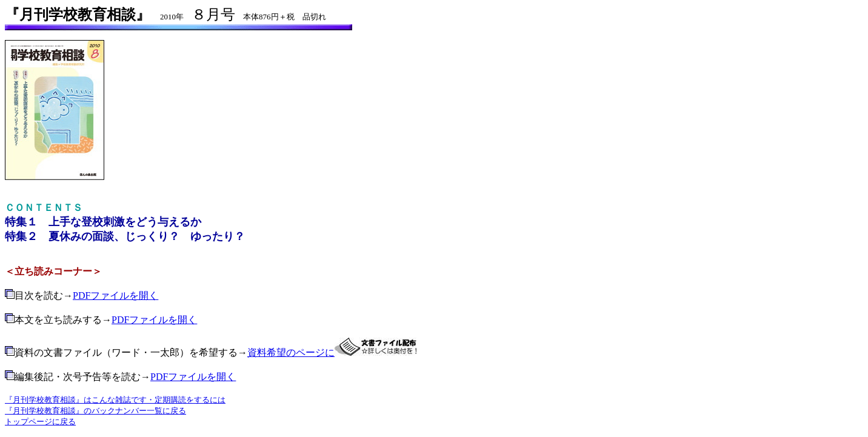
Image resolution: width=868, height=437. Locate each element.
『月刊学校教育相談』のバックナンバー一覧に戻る (95, 411)
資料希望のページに (291, 352)
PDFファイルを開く (115, 295)
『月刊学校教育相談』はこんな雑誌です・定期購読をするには (115, 400)
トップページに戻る (40, 422)
